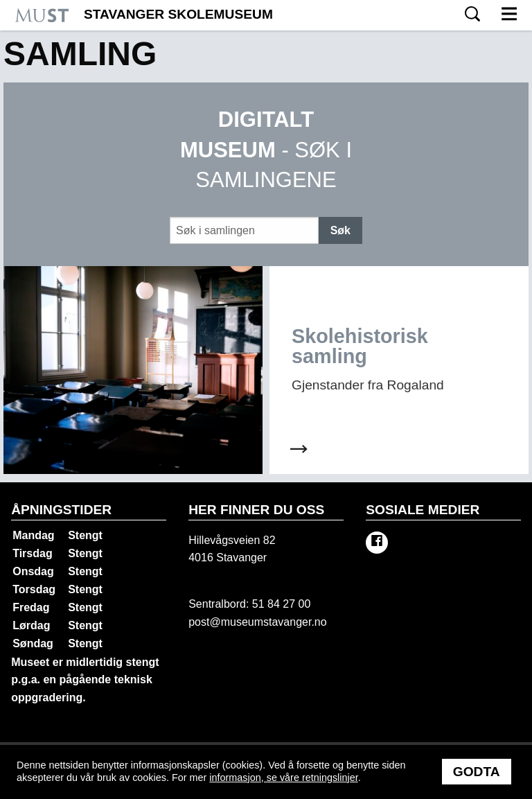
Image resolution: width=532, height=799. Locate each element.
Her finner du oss (256, 510)
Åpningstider (61, 510)
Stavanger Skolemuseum (178, 15)
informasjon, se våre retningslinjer (283, 778)
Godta (477, 772)
